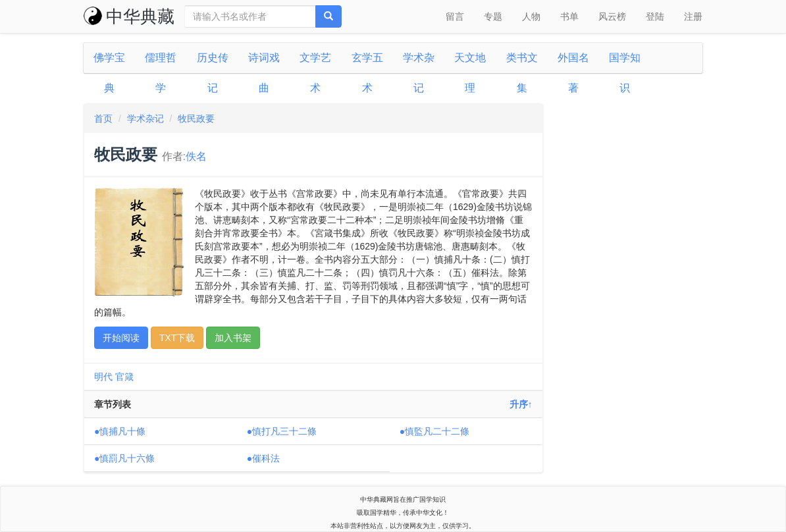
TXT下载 (177, 338)
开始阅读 (121, 338)
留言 (455, 16)
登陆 (655, 16)
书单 (569, 16)
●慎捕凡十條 (120, 431)
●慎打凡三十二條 (282, 431)
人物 (531, 16)
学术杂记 (145, 119)
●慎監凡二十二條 (434, 431)
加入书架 (233, 338)
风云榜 (612, 16)
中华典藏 (129, 16)
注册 (693, 16)
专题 (493, 16)
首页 (103, 119)
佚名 (196, 156)
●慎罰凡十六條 (124, 458)
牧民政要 (196, 119)
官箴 (124, 377)
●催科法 (263, 458)
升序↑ (521, 404)
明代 (103, 377)
